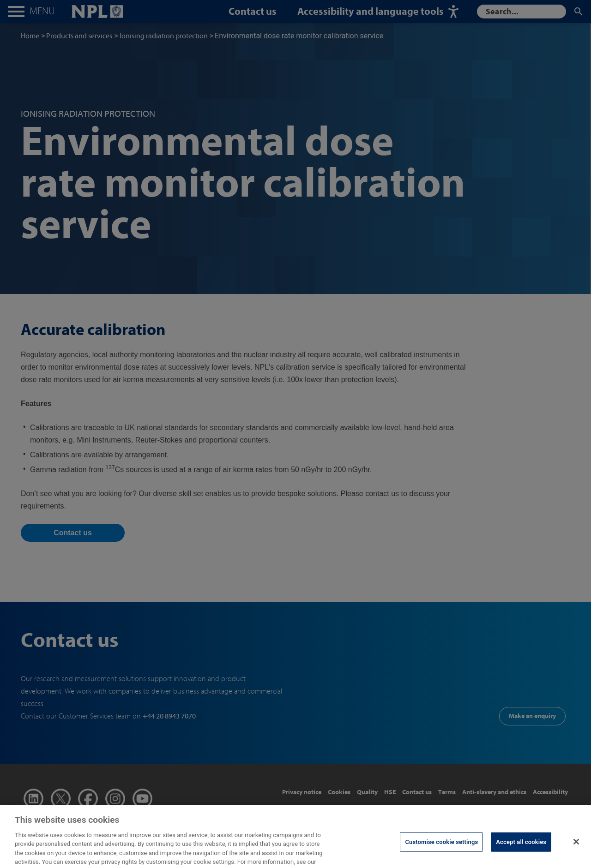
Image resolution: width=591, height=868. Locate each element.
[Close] (576, 848)
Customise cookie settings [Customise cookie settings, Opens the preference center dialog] (441, 848)
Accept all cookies (521, 848)
